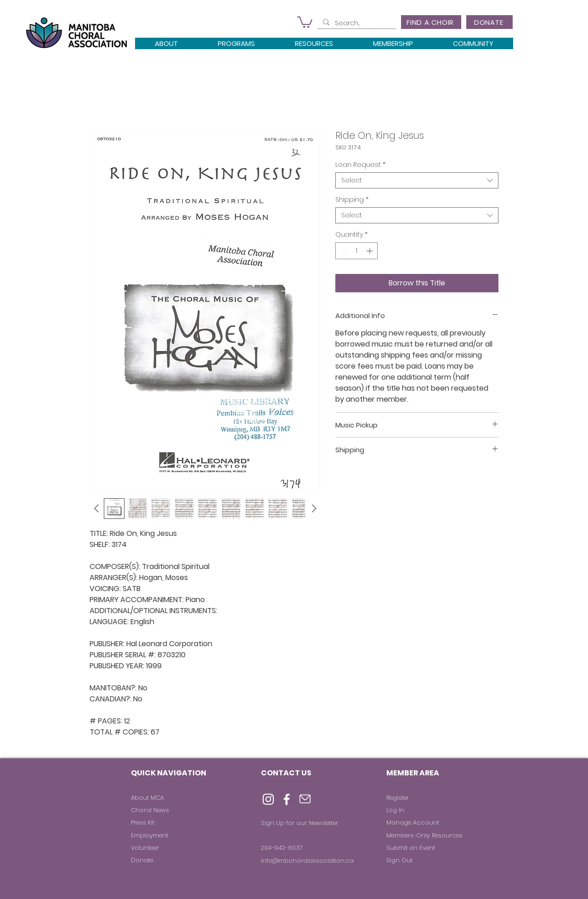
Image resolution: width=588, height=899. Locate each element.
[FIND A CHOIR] (431, 22)
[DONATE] (489, 22)
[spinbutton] (356, 251)
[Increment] (370, 251)
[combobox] (417, 180)
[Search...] (356, 23)
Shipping (352, 200)
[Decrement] (342, 251)
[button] (305, 22)
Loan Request (360, 165)
